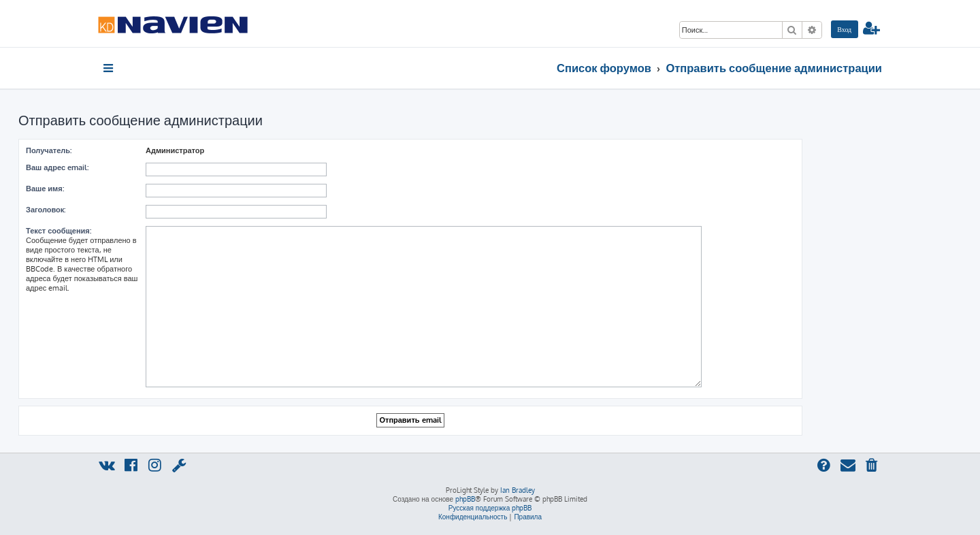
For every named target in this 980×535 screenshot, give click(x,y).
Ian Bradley (518, 490)
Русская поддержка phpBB (490, 508)
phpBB (465, 499)
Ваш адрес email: (57, 167)
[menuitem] (845, 29)
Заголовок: (46, 210)
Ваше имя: (45, 189)
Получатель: (49, 150)
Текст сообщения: (59, 231)
